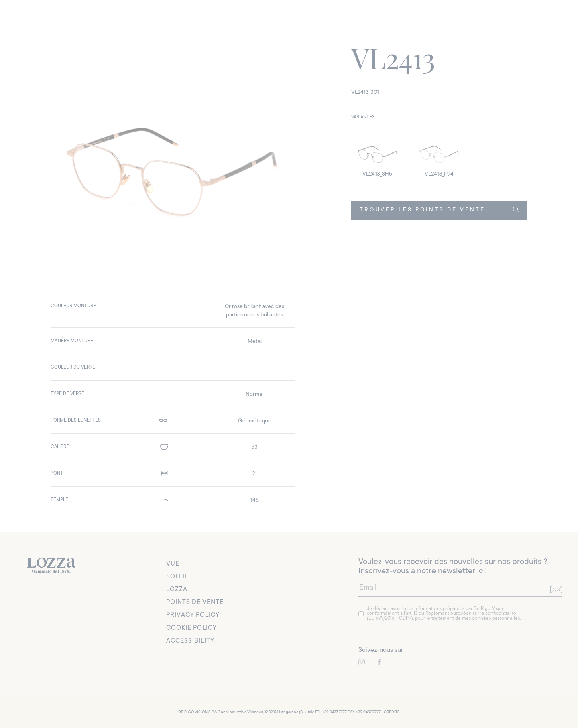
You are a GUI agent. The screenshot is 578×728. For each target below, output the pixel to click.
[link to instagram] (362, 663)
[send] (556, 590)
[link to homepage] (51, 566)
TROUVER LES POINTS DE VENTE (439, 210)
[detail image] (377, 158)
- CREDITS (391, 712)
